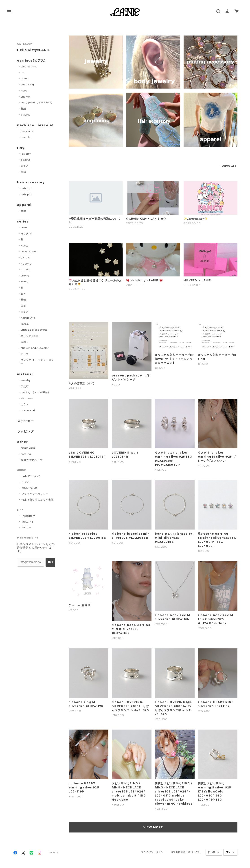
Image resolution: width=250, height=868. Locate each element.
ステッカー (25, 421)
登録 (50, 562)
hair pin (26, 194)
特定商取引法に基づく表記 (38, 500)
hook (24, 78)
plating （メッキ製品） (36, 392)
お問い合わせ (30, 488)
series (23, 221)
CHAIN (25, 258)
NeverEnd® (29, 251)
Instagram (29, 516)
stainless (27, 398)
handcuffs (28, 318)
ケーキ (25, 282)
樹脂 (24, 172)
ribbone (26, 264)
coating (26, 454)
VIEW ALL (229, 166)
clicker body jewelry (35, 348)
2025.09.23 (135, 223)
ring (21, 148)
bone (24, 227)
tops (24, 211)
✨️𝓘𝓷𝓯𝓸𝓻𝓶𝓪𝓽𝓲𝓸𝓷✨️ (196, 219)
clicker (26, 97)
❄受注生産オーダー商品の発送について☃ (95, 220)
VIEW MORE (153, 827)
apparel (24, 205)
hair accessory (31, 182)
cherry (25, 276)
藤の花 (25, 324)
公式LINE (27, 522)
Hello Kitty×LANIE (34, 50)
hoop (24, 91)
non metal (28, 410)
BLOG (25, 482)
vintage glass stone (34, 330)
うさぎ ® (26, 234)
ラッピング (25, 431)
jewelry (26, 154)
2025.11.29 (76, 227)
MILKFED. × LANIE (197, 280)
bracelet (26, 137)
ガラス (25, 166)
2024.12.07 (192, 285)
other (22, 442)
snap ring (28, 85)
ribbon (25, 269)
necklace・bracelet (35, 125)
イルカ (25, 245)
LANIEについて (31, 476)
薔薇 (24, 300)
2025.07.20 (77, 288)
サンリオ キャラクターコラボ (37, 362)
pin (23, 72)
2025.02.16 (134, 285)
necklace (27, 131)
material (25, 374)
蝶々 (24, 294)
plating (26, 115)
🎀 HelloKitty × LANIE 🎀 (144, 280)
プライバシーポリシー (35, 494)
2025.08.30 (192, 223)
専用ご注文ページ (32, 460)
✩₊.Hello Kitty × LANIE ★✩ (146, 219)
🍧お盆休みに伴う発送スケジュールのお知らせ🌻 (95, 282)
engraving (28, 448)
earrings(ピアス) (31, 61)
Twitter (27, 527)
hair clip (27, 188)
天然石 (25, 342)
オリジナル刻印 (30, 336)
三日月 (25, 312)
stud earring (29, 67)
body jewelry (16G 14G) (37, 102)
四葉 (24, 306)
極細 (24, 109)
